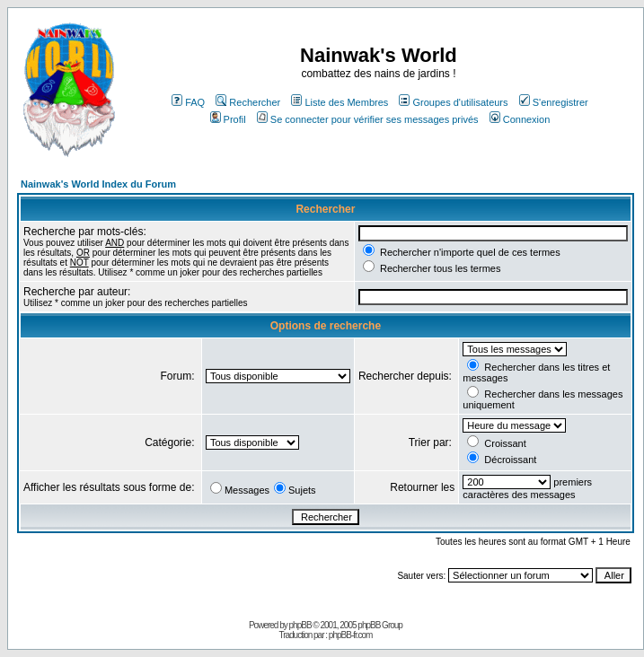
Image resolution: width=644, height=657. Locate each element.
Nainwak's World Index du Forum (98, 184)
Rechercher (248, 102)
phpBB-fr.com (351, 635)
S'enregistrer (554, 102)
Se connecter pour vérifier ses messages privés (368, 119)
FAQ (188, 102)
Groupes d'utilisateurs (453, 102)
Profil (228, 119)
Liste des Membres (340, 102)
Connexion (520, 119)
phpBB (300, 625)
